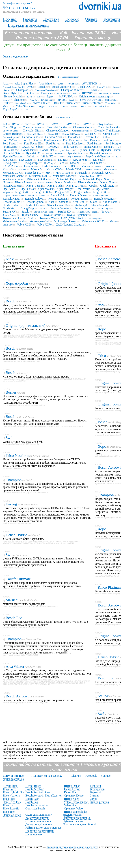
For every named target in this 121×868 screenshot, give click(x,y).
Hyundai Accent (66, 150)
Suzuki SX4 (65, 212)
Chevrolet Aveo (32, 127)
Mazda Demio (92, 170)
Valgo (41, 106)
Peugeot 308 (62, 192)
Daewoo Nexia (54, 137)
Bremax (116, 87)
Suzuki (25, 212)
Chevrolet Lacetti (108, 127)
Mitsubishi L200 (39, 176)
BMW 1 (29, 124)
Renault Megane (104, 199)
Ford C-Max (10, 140)
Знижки (72, 19)
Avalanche (73, 84)
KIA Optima (45, 160)
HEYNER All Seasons (110, 93)
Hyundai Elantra (110, 150)
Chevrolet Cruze (83, 127)
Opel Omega (65, 189)
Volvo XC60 (24, 225)
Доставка (51, 19)
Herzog (11, 504)
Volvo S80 (8, 225)
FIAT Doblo (91, 137)
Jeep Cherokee (74, 157)
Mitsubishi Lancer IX (90, 176)
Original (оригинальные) (94, 96)
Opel (92, 186)
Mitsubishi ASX (101, 173)
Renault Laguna (58, 199)
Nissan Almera (24, 182)
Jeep (61, 157)
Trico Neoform (91, 103)
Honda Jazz (28, 150)
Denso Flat (70, 792)
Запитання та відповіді (77, 818)
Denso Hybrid (11, 93)
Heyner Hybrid (13, 96)
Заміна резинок (100, 802)
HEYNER (88, 93)
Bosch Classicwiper (37, 805)
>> (27, 110)
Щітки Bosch (33, 786)
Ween (73, 106)
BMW (16, 124)
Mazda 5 (22, 170)
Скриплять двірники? (39, 815)
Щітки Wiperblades (76, 812)
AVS (30, 87)
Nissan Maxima (64, 182)
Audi (5, 124)
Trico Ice (72, 103)
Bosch (42, 87)
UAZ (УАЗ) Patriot (72, 218)
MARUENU (66, 96)
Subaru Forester (60, 208)
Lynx (50, 96)
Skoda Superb (99, 205)
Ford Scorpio (113, 143)
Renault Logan (80, 199)
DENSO (92, 90)
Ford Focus (109, 140)
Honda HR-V (10, 150)
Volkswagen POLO (93, 221)
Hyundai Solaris (76, 153)
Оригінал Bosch (35, 808)
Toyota (105, 212)
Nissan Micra (26, 349)
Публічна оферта (73, 821)
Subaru (43, 208)
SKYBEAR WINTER (90, 100)
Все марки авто (63, 117)
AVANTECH (90, 83)
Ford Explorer (71, 140)
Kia (118, 157)
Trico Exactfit (11, 808)
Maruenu (13, 600)
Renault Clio (58, 195)
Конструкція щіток (37, 818)
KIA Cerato (26, 160)
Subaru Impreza (84, 208)
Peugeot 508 (100, 192)
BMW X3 (70, 124)
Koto (39, 97)
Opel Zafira (103, 189)
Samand (64, 202)
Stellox (103, 696)
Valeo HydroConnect (76, 802)
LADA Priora (11, 166)
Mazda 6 (36, 169)
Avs (101, 305)
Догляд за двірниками (39, 824)
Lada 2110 (76, 163)
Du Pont (30, 93)
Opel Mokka (46, 189)
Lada (61, 163)
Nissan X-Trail (75, 186)
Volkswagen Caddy (14, 221)
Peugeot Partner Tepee (13, 196)
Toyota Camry (30, 215)
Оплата (91, 19)
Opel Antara (107, 186)
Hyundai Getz (12, 153)
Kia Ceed (8, 160)
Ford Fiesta (90, 140)
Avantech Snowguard (13, 87)
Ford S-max (94, 143)
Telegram (76, 776)
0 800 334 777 (22, 8)
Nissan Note (107, 182)
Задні (94, 799)
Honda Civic (91, 147)
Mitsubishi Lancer (63, 176)
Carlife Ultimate (18, 579)
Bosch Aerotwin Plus (38, 792)
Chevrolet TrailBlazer (106, 130)
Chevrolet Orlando (57, 130)
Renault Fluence (101, 196)
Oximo (6, 100)
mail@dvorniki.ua (13, 779)
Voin (63, 106)
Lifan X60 (86, 166)
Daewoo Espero (10, 137)
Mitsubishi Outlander (39, 179)
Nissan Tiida (55, 186)
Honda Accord (70, 147)
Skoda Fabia (110, 202)
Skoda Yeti (9, 208)
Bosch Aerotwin (62, 87)
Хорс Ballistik (100, 106)
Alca (5, 83)
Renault (42, 196)
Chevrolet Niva (32, 130)
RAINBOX (47, 100)
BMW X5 (87, 124)
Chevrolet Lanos (10, 131)
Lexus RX (69, 166)
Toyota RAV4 (48, 218)
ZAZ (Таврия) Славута (70, 225)
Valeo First (70, 805)
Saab (52, 202)
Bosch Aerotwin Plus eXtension (44, 796)
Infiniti (32, 156)
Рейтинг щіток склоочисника (43, 828)
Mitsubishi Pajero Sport (97, 179)
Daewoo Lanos (31, 137)
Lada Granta (95, 163)
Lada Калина (50, 166)
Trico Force (9, 789)
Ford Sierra (11, 147)
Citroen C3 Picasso (71, 134)
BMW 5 (55, 124)
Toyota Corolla (52, 215)
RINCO (61, 100)
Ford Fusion (53, 143)
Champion (22, 90)
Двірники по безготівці (40, 831)
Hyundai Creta (87, 150)
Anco (61, 84)
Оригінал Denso (74, 796)
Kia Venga (49, 163)
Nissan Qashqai (12, 186)
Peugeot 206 (22, 192)
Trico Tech (9, 812)
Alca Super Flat (24, 83)
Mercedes (109, 169)
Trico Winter (111, 103)
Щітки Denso (72, 786)
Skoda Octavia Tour (59, 205)
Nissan (7, 182)
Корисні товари (72, 815)
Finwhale (46, 93)
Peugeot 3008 (43, 192)
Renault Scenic (11, 202)
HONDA (52, 147)
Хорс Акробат (11, 109)
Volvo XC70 (44, 225)
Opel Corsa (27, 189)
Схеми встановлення (38, 821)
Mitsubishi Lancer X (12, 179)
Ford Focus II (11, 143)
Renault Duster (79, 195)
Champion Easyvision (45, 90)
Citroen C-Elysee (35, 134)
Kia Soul (98, 160)
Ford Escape (51, 140)
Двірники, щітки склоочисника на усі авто (72, 847)
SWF (6, 103)
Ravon (31, 196)
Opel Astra (9, 189)
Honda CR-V (112, 147)
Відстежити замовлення (29, 25)
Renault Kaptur (12, 199)
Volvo (113, 221)
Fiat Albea (74, 137)
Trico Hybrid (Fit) (13, 792)
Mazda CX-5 (54, 169)
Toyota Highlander (77, 215)
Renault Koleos (34, 199)
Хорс (83, 106)
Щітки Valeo (72, 799)
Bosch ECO (85, 87)
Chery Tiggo (10, 127)
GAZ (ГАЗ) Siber (32, 147)
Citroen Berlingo (12, 134)
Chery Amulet (104, 124)
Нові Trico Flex (12, 802)
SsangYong (27, 208)
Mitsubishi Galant (13, 176)
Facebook (91, 776)
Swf (9, 438)
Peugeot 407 (81, 192)
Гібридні (96, 786)
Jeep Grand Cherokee (98, 156)
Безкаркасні (98, 789)
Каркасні (96, 792)
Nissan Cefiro (44, 183)
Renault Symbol (35, 202)
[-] (4, 260)
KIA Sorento (80, 160)
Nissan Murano (87, 182)
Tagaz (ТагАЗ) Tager (87, 212)
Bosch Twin (103, 87)
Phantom (19, 100)
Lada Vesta (30, 166)
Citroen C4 (91, 134)
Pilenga (33, 100)
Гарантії (30, 19)
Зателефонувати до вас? (17, 3)
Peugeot (7, 192)
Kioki (30, 97)
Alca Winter (46, 83)
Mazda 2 (110, 166)
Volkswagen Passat (65, 221)
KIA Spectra (10, 163)
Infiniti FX (47, 156)
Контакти (112, 19)
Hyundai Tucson (12, 156)
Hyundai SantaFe (54, 153)
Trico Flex (9, 799)
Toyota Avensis (10, 215)
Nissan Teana (34, 186)
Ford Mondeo (74, 143)
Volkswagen (94, 218)
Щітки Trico (10, 786)
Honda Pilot (47, 150)
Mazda (98, 166)
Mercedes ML (33, 173)
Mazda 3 (8, 169)
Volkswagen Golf (40, 221)
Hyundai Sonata (99, 153)
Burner (7, 90)
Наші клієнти (34, 834)
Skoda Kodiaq (11, 205)
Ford (104, 137)
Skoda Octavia (33, 205)
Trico (102, 356)
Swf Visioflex (22, 103)
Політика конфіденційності (79, 824)
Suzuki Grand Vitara (44, 212)
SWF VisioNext (40, 103)
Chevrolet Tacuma (81, 131)
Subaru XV (9, 212)
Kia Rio (63, 160)
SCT (72, 100)
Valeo (6, 106)
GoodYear (62, 93)
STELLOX (111, 100)
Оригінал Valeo (73, 808)
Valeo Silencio (24, 106)
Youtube (106, 776)
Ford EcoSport (31, 140)
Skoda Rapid (81, 205)
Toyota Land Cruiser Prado (18, 218)
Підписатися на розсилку (47, 776)
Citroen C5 (110, 134)
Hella (75, 93)
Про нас (10, 19)
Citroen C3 (53, 134)
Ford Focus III (32, 143)
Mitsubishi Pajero (67, 179)
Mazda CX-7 (74, 169)
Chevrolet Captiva (57, 127)
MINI (49, 173)
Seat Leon (79, 202)
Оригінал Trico (12, 815)
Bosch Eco (14, 618)
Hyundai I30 (33, 153)
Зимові (95, 796)
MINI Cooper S (63, 173)
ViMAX (52, 106)
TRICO (57, 103)
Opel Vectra (83, 189)
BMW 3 (42, 124)
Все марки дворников (68, 77)
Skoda (94, 202)
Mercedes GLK (12, 173)
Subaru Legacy (105, 208)
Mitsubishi (81, 173)
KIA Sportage (31, 163)
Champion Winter (72, 90)
